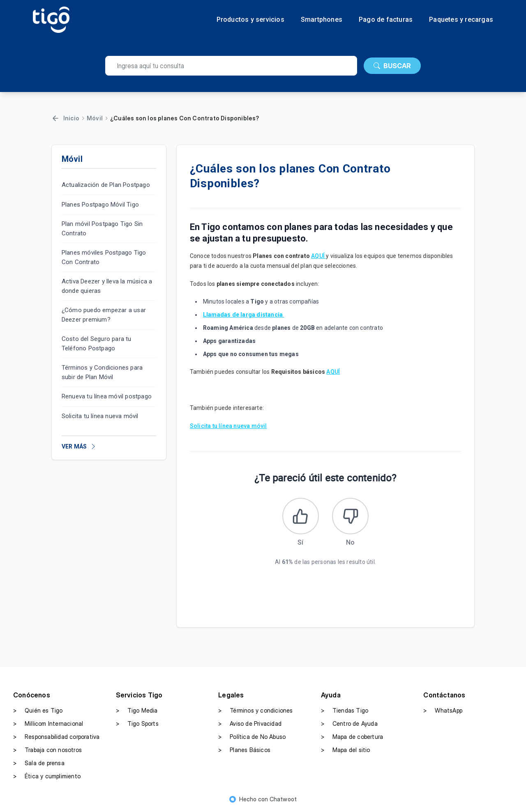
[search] (231, 66)
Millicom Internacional (48, 724)
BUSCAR (392, 66)
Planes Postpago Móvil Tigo (100, 205)
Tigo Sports (137, 724)
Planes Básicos (244, 750)
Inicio (71, 118)
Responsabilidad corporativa (56, 737)
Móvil (95, 118)
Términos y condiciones (255, 711)
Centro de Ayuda (349, 724)
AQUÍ (318, 256)
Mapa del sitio (346, 750)
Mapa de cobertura (352, 737)
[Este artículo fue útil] (300, 516)
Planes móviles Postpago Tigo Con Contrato (104, 257)
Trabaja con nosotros (47, 750)
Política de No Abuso (252, 737)
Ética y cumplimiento (47, 777)
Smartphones (322, 20)
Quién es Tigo (38, 711)
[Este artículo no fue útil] (351, 516)
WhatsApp (443, 711)
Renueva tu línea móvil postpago (107, 396)
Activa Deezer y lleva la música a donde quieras (107, 286)
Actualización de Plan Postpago (106, 185)
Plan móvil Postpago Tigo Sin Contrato (102, 229)
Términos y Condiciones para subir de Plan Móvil (102, 372)
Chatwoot (283, 799)
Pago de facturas (386, 20)
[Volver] (55, 118)
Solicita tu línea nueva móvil (100, 416)
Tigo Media (137, 711)
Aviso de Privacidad (250, 724)
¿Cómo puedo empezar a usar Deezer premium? (104, 315)
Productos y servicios (250, 20)
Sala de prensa (39, 764)
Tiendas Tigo (345, 711)
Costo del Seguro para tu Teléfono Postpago (97, 344)
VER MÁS (79, 446)
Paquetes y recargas (461, 20)
